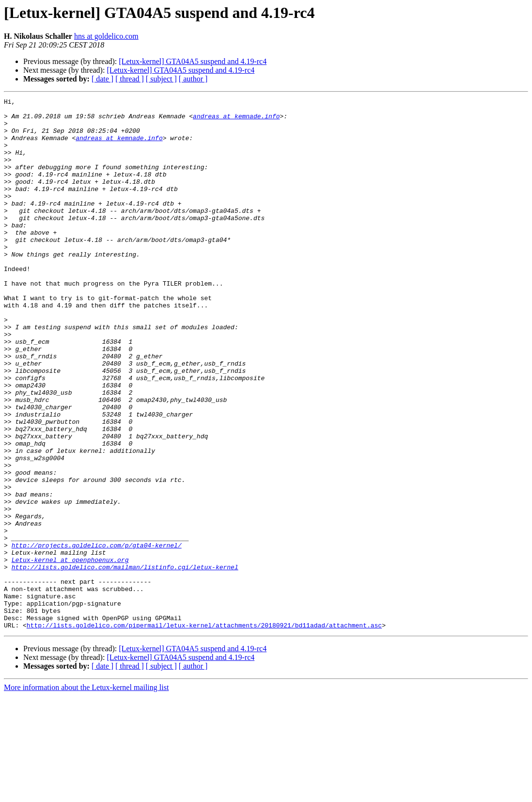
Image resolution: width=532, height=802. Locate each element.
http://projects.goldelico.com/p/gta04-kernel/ (97, 635)
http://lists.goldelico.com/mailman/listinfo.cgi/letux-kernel (125, 661)
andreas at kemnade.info (236, 120)
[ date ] (102, 79)
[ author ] (193, 79)
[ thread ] (130, 79)
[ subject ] (161, 79)
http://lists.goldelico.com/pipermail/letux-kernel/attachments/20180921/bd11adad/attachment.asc (204, 731)
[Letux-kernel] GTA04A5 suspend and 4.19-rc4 (193, 61)
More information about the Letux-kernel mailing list (86, 794)
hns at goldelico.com (106, 36)
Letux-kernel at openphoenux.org (70, 653)
